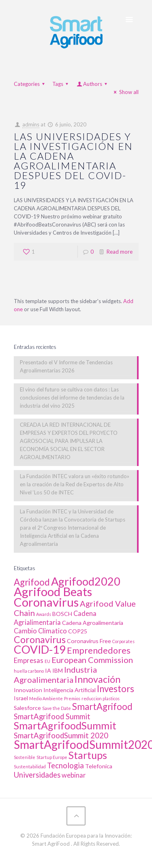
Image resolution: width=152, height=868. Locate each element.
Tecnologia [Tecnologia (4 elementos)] (65, 765)
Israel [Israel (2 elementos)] (21, 698)
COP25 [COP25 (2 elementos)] (78, 631)
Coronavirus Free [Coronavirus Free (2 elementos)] (89, 641)
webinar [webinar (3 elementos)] (74, 775)
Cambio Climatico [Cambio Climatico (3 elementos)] (40, 631)
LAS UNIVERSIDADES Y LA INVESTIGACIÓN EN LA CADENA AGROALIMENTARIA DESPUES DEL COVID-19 (73, 161)
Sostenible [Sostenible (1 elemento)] (25, 757)
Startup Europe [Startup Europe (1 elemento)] (52, 757)
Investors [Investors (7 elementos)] (116, 689)
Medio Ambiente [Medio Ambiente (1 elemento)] (46, 698)
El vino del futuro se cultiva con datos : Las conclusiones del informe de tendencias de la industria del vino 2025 (72, 398)
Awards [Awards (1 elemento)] (44, 614)
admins (31, 124)
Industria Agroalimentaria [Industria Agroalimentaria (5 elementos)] (55, 675)
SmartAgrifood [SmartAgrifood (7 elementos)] (102, 707)
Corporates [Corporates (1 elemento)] (123, 641)
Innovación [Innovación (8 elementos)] (97, 679)
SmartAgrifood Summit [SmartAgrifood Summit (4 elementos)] (52, 716)
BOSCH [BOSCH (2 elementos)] (62, 614)
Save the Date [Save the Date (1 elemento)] (57, 708)
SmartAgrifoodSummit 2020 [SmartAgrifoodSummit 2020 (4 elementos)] (61, 735)
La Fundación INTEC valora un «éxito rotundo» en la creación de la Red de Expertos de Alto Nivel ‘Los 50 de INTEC (75, 484)
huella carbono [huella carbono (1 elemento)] (29, 671)
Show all (125, 92)
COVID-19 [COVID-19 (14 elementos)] (40, 649)
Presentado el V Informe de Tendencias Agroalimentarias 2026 (66, 366)
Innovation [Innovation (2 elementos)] (28, 690)
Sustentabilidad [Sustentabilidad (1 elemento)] (30, 766)
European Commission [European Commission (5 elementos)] (92, 660)
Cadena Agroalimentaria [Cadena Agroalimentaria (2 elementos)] (93, 623)
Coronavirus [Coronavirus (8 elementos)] (40, 639)
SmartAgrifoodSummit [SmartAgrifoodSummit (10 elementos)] (65, 725)
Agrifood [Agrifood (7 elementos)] (32, 582)
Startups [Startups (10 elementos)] (88, 755)
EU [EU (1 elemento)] (47, 661)
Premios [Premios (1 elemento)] (72, 698)
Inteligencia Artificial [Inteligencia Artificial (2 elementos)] (70, 690)
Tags (61, 84)
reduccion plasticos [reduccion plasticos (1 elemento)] (101, 698)
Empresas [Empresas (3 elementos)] (29, 661)
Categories (30, 84)
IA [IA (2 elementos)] (48, 670)
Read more (120, 252)
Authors (93, 84)
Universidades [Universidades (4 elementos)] (37, 775)
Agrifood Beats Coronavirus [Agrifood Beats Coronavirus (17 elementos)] (53, 597)
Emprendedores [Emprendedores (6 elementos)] (99, 650)
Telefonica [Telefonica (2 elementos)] (99, 766)
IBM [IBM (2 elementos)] (58, 670)
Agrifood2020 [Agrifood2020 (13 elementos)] (86, 581)
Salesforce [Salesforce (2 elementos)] (27, 708)
